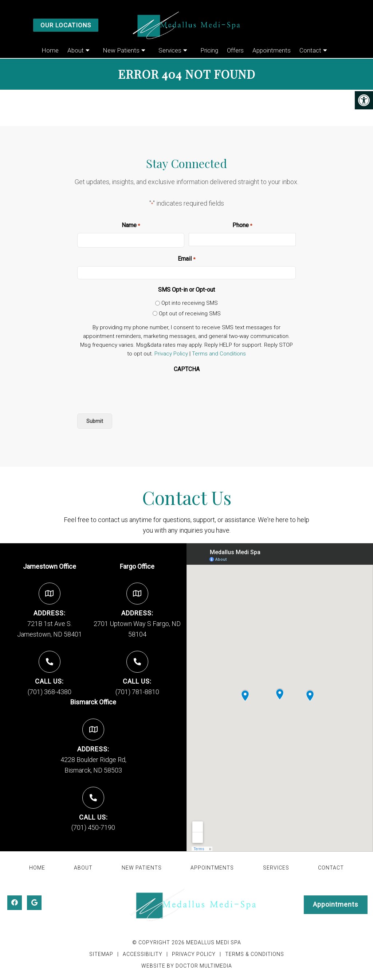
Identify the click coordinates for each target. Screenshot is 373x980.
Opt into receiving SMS (190, 303)
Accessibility (143, 954)
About (76, 50)
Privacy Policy (171, 354)
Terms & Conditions (255, 954)
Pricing (209, 50)
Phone (242, 226)
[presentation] (133, 391)
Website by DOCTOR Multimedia (187, 966)
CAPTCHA (187, 369)
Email (186, 259)
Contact (310, 50)
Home (50, 50)
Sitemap (101, 954)
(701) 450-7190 (93, 827)
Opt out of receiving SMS (190, 314)
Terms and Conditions (219, 354)
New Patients (121, 50)
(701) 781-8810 (137, 692)
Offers (235, 50)
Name (131, 226)
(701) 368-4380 (50, 692)
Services (170, 50)
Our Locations (66, 25)
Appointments (272, 50)
